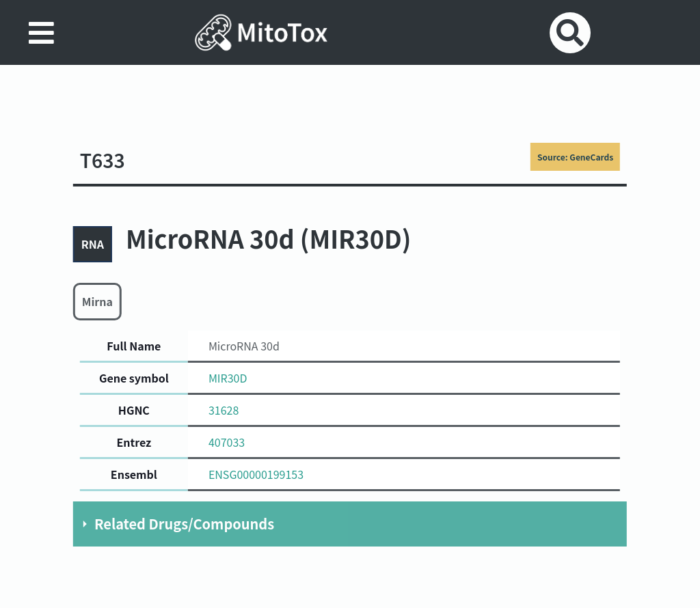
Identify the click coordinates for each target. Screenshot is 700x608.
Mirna (97, 301)
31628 (224, 410)
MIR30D (228, 378)
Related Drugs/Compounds (184, 524)
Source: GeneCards (575, 157)
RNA (93, 244)
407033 (227, 442)
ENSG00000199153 (256, 474)
